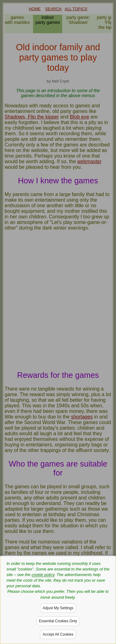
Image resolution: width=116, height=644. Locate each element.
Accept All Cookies (58, 634)
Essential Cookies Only (58, 621)
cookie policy (43, 575)
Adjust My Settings (58, 608)
